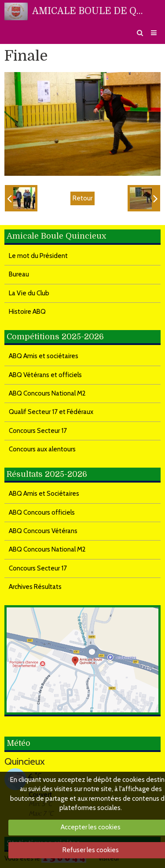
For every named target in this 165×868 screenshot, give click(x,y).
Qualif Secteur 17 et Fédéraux (51, 412)
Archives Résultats (35, 587)
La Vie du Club (29, 293)
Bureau (19, 274)
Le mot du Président (38, 256)
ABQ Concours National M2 (47, 393)
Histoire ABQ (27, 312)
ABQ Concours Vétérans (43, 531)
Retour (82, 198)
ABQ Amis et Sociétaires (44, 494)
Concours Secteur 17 (38, 431)
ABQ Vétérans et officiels (45, 375)
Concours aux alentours (42, 449)
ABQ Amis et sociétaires (44, 356)
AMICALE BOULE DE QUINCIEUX (90, 11)
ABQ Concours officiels (42, 512)
